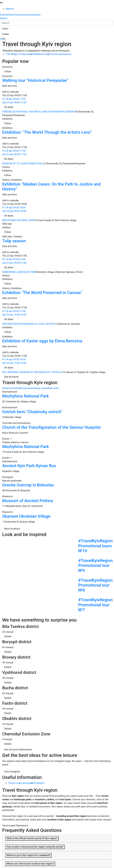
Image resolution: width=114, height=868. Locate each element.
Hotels (16, 388)
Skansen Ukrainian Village (26, 516)
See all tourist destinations (18, 750)
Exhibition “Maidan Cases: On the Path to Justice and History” (51, 187)
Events (3, 15)
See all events (11, 377)
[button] (5, 29)
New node (53, 388)
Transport (39, 783)
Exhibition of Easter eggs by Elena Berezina (42, 341)
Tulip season (14, 241)
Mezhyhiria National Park (26, 396)
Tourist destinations (61, 54)
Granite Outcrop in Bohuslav (28, 485)
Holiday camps (40, 388)
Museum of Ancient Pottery (28, 501)
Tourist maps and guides (21, 783)
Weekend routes (42, 54)
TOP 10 (10, 54)
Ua (1, 39)
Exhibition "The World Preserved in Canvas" (42, 293)
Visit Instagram (12, 772)
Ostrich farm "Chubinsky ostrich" (32, 412)
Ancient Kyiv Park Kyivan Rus (29, 466)
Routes (37, 15)
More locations (12, 529)
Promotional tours (24, 15)
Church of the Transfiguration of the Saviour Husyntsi (52, 427)
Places (11, 15)
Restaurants (26, 388)
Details (8, 636)
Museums (7, 388)
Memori (10, 9)
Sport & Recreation (24, 54)
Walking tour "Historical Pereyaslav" (35, 80)
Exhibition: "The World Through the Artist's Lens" (47, 132)
